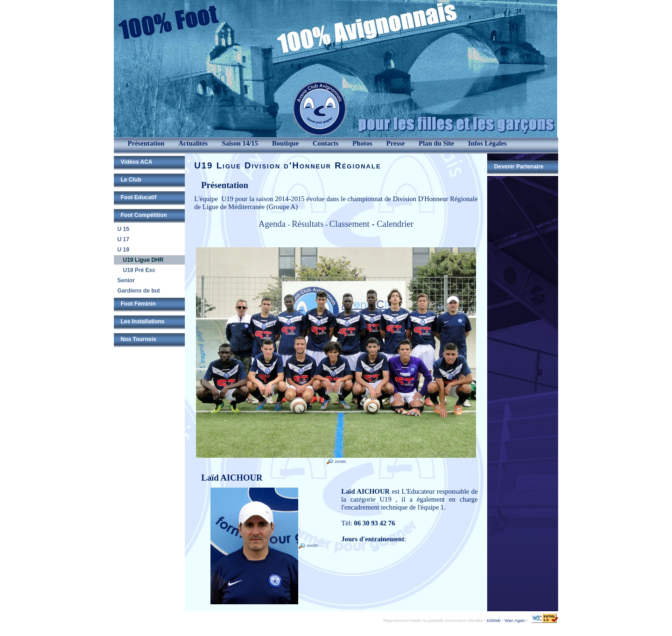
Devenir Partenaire (519, 167)
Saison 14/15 (240, 143)
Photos (362, 143)
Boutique (285, 143)
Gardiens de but (139, 291)
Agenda (273, 224)
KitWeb (494, 621)
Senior (126, 280)
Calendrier (395, 224)
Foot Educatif (139, 197)
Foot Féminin (138, 304)
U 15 (123, 229)
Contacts (325, 143)
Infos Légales (487, 143)
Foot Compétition (144, 215)
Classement (350, 224)
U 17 (123, 239)
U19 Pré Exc (139, 270)
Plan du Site (436, 143)
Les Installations (143, 321)
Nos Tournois (139, 339)
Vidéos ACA (137, 162)
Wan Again (515, 621)
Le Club (131, 180)
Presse (396, 143)
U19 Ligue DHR (143, 260)
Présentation (146, 143)
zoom (336, 461)
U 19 (123, 250)
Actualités (193, 143)
